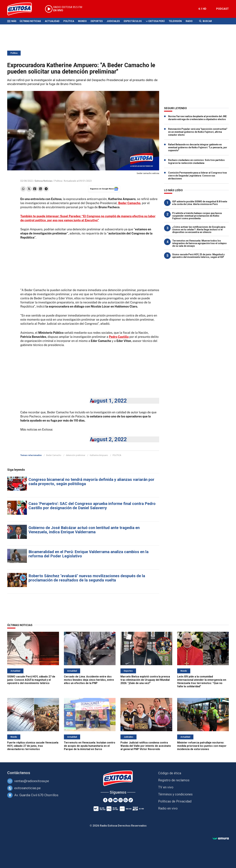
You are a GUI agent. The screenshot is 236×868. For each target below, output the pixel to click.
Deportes (97, 21)
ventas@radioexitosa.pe (32, 781)
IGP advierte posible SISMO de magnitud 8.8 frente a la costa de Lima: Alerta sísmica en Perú (200, 203)
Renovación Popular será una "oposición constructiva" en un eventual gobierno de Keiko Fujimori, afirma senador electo (198, 132)
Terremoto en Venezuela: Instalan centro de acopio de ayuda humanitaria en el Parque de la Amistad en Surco (90, 746)
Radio (189, 21)
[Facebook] (105, 800)
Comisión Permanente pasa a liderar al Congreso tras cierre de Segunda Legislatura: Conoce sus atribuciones (198, 176)
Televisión (175, 21)
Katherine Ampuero (99, 455)
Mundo (82, 21)
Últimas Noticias (30, 21)
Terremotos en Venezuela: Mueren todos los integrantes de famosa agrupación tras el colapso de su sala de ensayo (199, 243)
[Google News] (126, 800)
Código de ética (170, 773)
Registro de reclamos (174, 780)
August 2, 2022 (108, 439)
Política (69, 21)
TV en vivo (166, 787)
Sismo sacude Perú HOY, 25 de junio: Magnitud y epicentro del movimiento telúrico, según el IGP (198, 256)
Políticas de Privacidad (175, 801)
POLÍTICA (117, 455)
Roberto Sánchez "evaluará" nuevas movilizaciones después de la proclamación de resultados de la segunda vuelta (87, 578)
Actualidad (52, 21)
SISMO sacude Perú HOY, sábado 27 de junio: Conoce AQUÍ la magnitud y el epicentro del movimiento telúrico (31, 680)
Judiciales (113, 21)
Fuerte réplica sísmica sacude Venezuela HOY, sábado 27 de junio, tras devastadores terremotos (33, 746)
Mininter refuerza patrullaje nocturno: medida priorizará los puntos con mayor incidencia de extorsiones (202, 746)
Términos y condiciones (175, 794)
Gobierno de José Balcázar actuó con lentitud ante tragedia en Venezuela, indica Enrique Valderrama (84, 530)
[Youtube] (115, 800)
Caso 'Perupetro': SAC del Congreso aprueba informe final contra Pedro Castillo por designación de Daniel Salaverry (92, 506)
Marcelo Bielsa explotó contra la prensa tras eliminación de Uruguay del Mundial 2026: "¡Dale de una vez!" (145, 680)
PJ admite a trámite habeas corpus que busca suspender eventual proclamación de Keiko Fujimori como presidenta (197, 216)
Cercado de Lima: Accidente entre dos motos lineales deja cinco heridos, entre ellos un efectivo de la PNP (89, 680)
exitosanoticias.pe (27, 788)
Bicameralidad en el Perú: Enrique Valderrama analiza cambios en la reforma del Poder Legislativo (88, 554)
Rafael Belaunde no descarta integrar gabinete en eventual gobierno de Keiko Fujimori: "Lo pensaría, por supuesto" (198, 147)
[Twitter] (110, 800)
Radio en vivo (168, 808)
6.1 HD (202, 9)
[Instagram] (121, 800)
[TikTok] (131, 800)
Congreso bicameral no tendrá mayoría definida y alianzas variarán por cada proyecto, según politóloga (91, 482)
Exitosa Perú (157, 21)
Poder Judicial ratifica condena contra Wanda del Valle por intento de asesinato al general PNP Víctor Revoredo (146, 746)
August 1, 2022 (108, 401)
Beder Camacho (54, 455)
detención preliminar (76, 455)
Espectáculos (133, 21)
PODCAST (222, 9)
